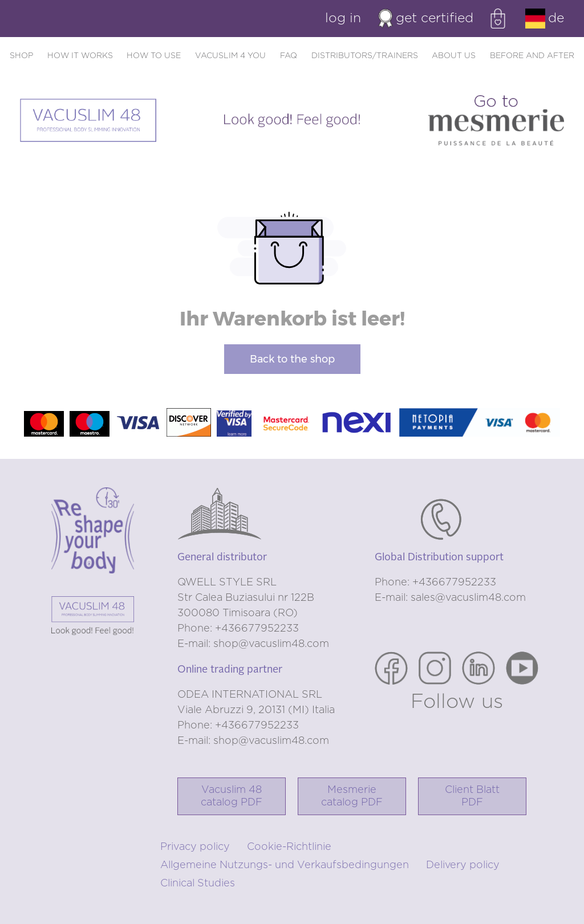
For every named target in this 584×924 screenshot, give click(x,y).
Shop (21, 56)
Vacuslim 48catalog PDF (232, 796)
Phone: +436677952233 (238, 629)
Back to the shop (292, 359)
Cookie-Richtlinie (289, 847)
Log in (343, 19)
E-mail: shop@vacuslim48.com (253, 644)
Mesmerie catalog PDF (352, 796)
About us (454, 56)
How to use (154, 56)
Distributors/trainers (365, 56)
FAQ (289, 56)
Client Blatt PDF (472, 796)
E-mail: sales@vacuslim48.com (450, 598)
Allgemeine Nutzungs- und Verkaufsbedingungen (285, 865)
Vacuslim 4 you (230, 56)
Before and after (532, 56)
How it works (80, 56)
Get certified (426, 19)
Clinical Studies (198, 884)
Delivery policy (463, 865)
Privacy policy (195, 847)
